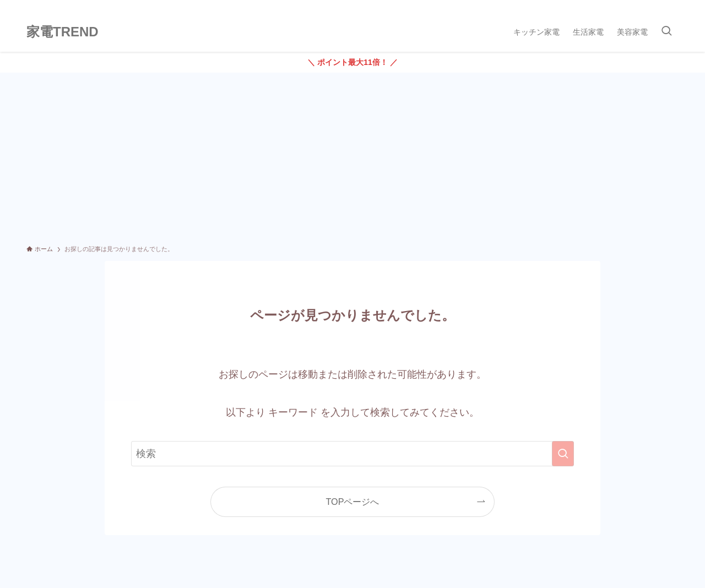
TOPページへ (353, 502)
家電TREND (63, 32)
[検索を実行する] (563, 454)
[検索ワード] (352, 454)
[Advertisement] (352, 155)
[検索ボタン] (666, 32)
